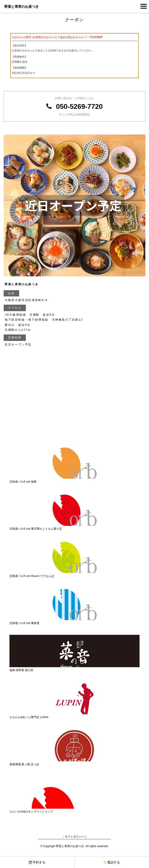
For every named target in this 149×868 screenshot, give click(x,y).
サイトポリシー (75, 837)
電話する (112, 862)
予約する (37, 862)
